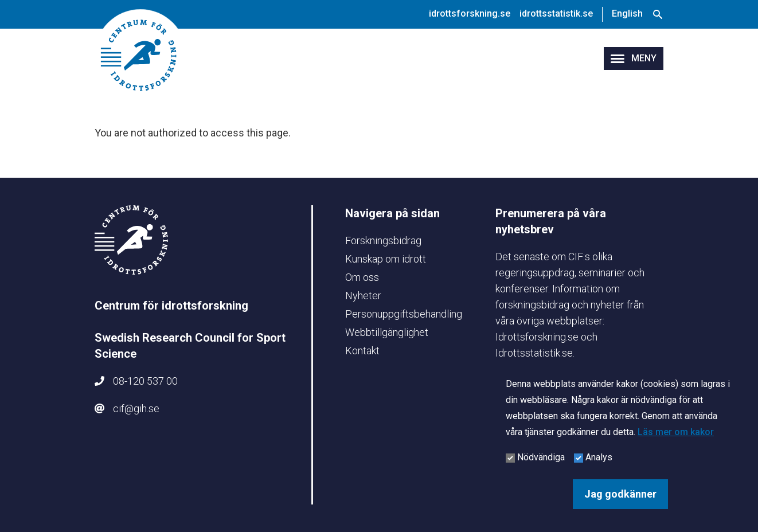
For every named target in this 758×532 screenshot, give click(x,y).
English (627, 13)
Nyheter (363, 296)
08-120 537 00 (145, 381)
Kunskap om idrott (386, 259)
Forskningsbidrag (383, 240)
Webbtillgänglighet (387, 332)
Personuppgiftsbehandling (404, 314)
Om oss (362, 277)
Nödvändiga (541, 457)
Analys (599, 457)
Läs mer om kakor (676, 432)
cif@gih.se (136, 408)
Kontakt (362, 351)
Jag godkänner (620, 494)
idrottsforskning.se (470, 13)
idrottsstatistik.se (556, 13)
